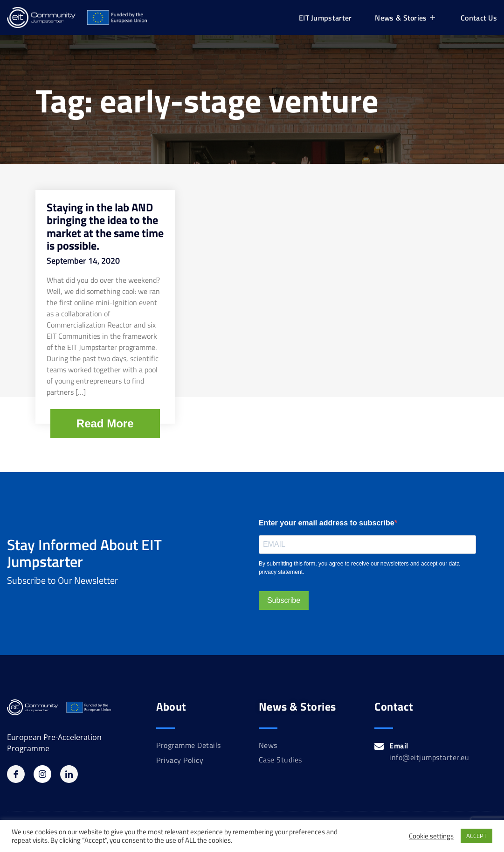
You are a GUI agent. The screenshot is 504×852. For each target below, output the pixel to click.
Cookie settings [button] (431, 836)
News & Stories (406, 18)
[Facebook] (16, 774)
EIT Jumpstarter (325, 18)
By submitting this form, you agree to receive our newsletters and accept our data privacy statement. (359, 568)
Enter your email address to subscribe (327, 523)
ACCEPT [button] (476, 836)
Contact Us (479, 18)
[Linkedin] (69, 774)
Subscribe (284, 600)
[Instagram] (42, 774)
